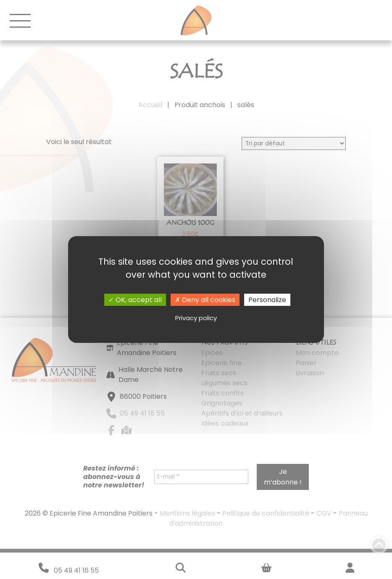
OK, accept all (135, 300)
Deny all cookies (205, 300)
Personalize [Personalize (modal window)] (267, 300)
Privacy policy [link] (196, 318)
